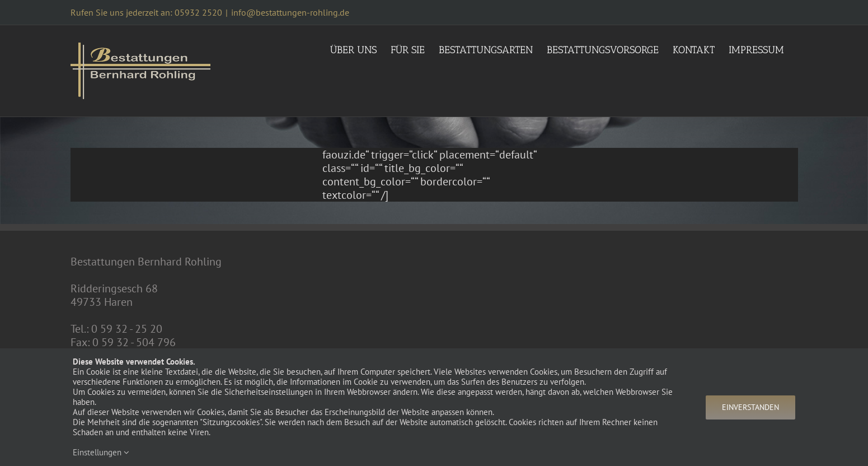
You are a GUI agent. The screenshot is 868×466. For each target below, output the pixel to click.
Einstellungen (101, 452)
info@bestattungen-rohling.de (290, 12)
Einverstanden (750, 407)
